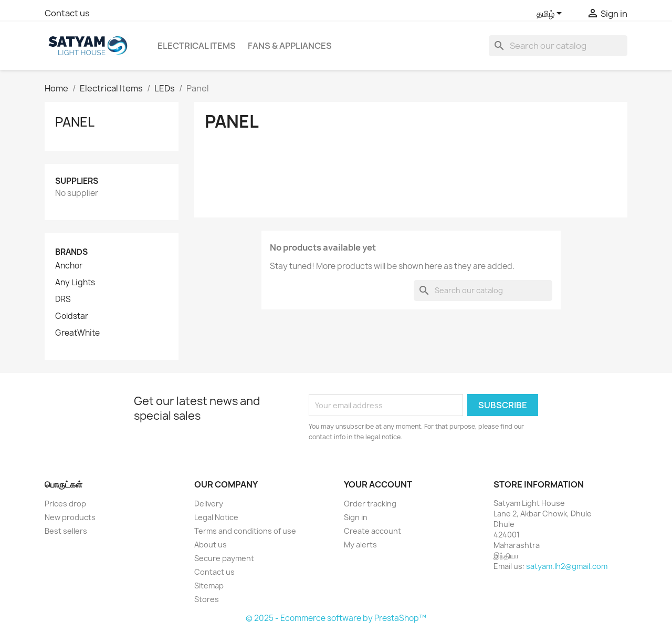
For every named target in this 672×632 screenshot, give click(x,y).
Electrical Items (197, 46)
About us (211, 545)
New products (70, 517)
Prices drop (65, 504)
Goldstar (72, 316)
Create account (372, 531)
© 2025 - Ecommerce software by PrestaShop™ (336, 618)
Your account (378, 484)
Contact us (67, 13)
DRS (63, 299)
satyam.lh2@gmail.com (567, 566)
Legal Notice (216, 517)
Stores (207, 599)
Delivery (209, 504)
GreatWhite (77, 333)
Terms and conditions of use (245, 531)
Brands (71, 252)
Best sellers (66, 531)
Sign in (356, 517)
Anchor (69, 266)
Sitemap (209, 586)
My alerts (360, 545)
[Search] (558, 46)
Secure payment (224, 558)
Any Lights (75, 283)
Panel (75, 122)
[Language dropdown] (551, 14)
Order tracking (370, 504)
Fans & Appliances (290, 46)
